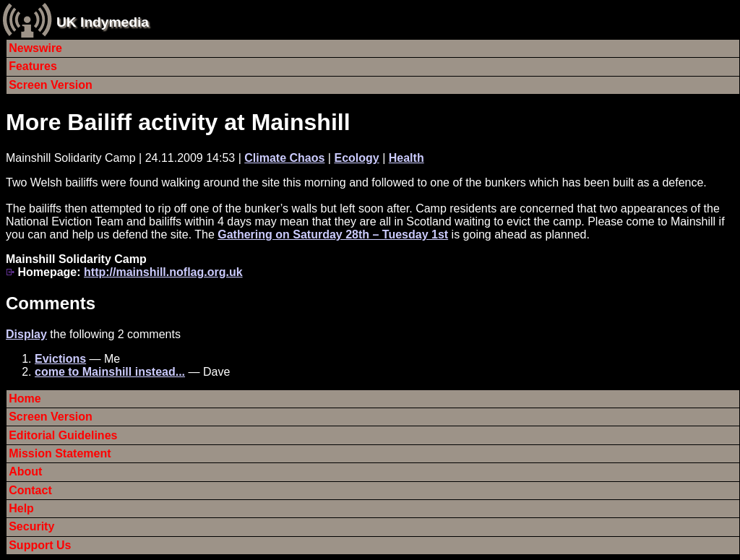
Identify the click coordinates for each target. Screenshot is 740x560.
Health (406, 158)
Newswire (35, 48)
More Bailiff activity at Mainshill (178, 122)
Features (33, 66)
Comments (51, 303)
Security (31, 526)
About (25, 471)
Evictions (60, 359)
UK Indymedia (103, 22)
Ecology (356, 158)
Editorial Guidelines (63, 435)
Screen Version (51, 85)
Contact (30, 490)
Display (26, 334)
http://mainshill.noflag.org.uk (163, 272)
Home (25, 399)
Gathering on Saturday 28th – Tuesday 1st (333, 234)
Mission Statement (60, 453)
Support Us (40, 545)
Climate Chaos (284, 158)
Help (21, 508)
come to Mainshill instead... (110, 372)
